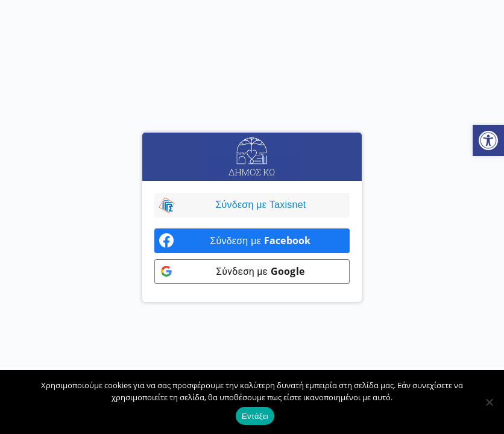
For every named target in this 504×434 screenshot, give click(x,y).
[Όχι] (489, 402)
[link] (488, 140)
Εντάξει (255, 416)
